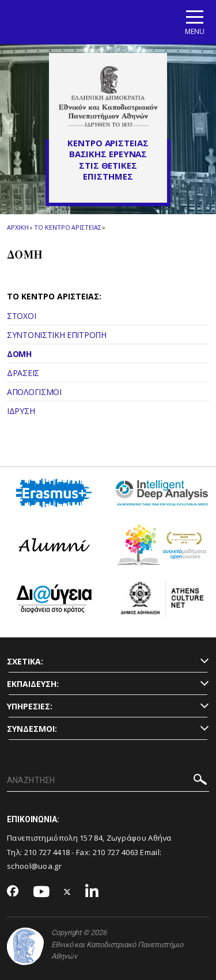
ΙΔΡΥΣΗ (21, 411)
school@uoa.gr (34, 866)
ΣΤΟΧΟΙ (21, 316)
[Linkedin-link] (92, 892)
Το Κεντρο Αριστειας (67, 227)
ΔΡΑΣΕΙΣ (23, 373)
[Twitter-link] (67, 892)
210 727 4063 (116, 852)
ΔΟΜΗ (19, 354)
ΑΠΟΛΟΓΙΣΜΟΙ (34, 392)
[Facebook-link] (13, 892)
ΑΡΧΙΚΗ (18, 227)
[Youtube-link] (41, 892)
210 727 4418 (47, 852)
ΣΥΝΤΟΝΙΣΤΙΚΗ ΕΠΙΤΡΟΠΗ (57, 335)
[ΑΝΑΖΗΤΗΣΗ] (108, 781)
